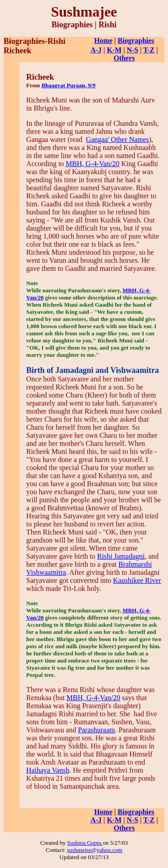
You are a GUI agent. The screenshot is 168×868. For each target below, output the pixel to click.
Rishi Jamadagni (121, 556)
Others (124, 58)
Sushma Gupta (85, 843)
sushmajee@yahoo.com (95, 850)
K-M (114, 50)
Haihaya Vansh (48, 770)
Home (103, 41)
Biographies (136, 41)
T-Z (149, 50)
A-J (96, 50)
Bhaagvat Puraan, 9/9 (69, 85)
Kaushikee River (137, 580)
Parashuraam (97, 730)
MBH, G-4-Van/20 (93, 164)
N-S (133, 50)
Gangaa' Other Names (118, 139)
